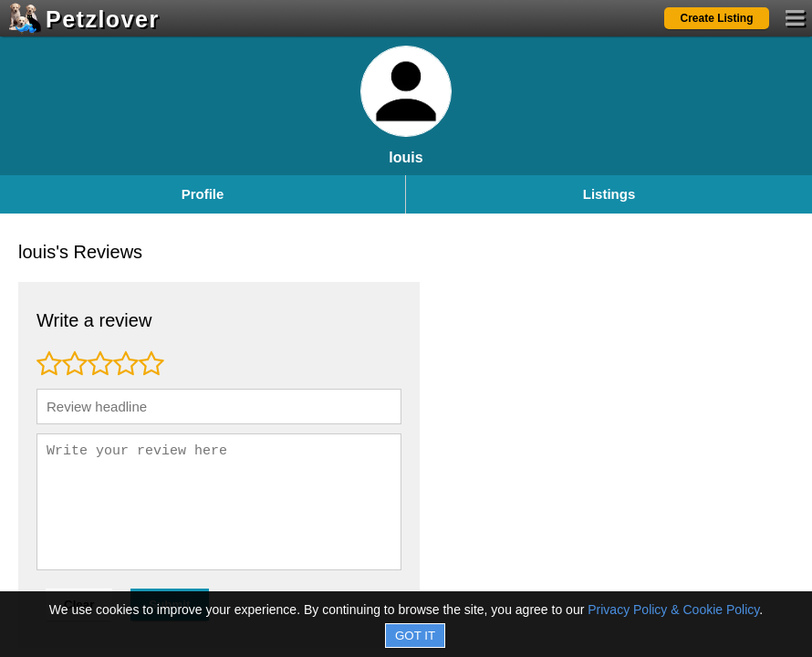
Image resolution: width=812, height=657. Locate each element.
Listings (609, 194)
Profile (203, 194)
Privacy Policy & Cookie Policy (673, 610)
